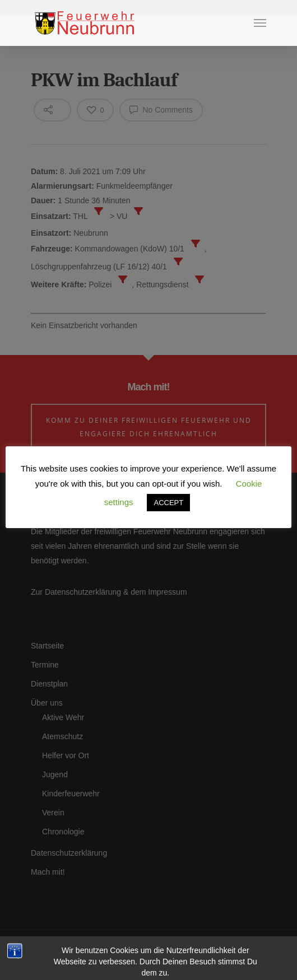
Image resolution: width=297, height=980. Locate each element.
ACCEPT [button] (168, 503)
